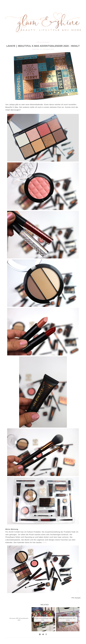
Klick (45, 542)
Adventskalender (43, 42)
